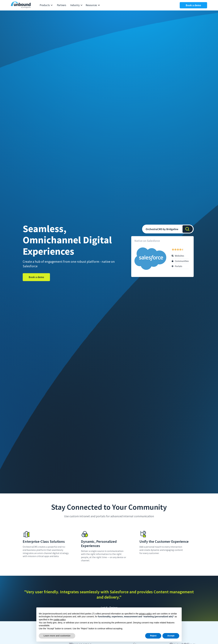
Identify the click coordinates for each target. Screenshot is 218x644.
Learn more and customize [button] (57, 636)
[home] (21, 5)
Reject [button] (153, 636)
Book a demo (193, 5)
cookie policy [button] (59, 620)
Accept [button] (171, 636)
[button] (46, 5)
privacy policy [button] (145, 614)
